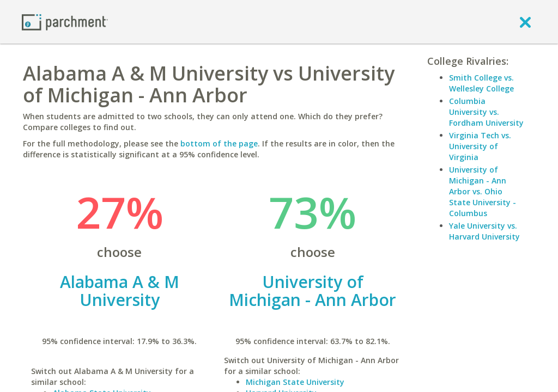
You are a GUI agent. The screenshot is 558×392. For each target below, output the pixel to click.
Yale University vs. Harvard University (484, 231)
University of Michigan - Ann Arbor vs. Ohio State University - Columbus (483, 191)
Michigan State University (295, 382)
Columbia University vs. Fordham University (486, 112)
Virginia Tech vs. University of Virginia (480, 146)
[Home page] (65, 22)
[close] (525, 22)
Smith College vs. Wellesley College (481, 83)
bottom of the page (219, 143)
